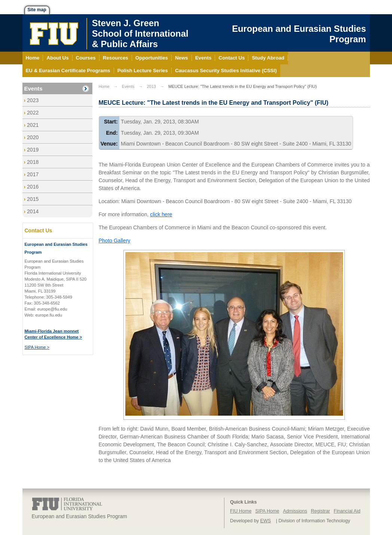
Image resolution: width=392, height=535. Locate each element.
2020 (33, 137)
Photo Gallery (115, 241)
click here (161, 214)
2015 (33, 199)
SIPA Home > (37, 347)
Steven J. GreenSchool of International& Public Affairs (140, 33)
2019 (33, 150)
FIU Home (241, 511)
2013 (151, 86)
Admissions (295, 511)
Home (104, 86)
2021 (33, 125)
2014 (33, 211)
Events (33, 88)
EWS (266, 521)
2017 (33, 174)
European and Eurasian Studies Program (299, 34)
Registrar (320, 511)
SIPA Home (267, 511)
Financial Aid (347, 511)
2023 (33, 100)
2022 (33, 113)
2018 (33, 162)
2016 (33, 187)
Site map (37, 10)
